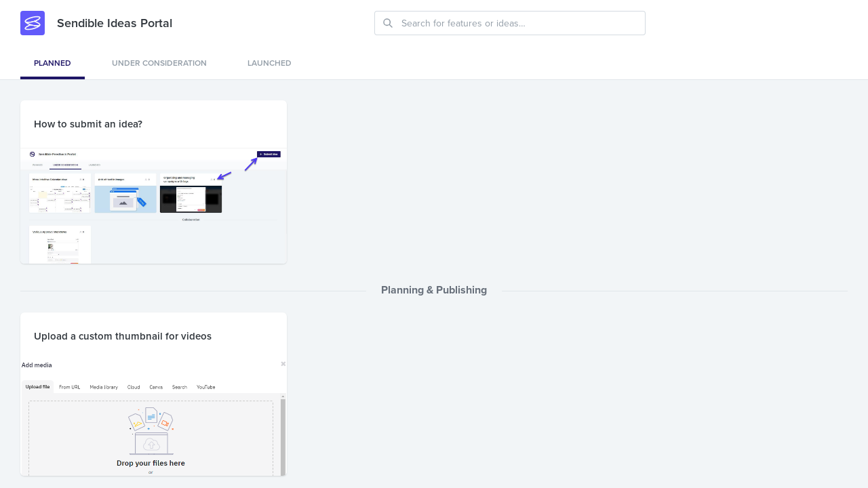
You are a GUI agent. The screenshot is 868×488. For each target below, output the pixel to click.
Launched (270, 63)
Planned (53, 63)
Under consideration (159, 63)
